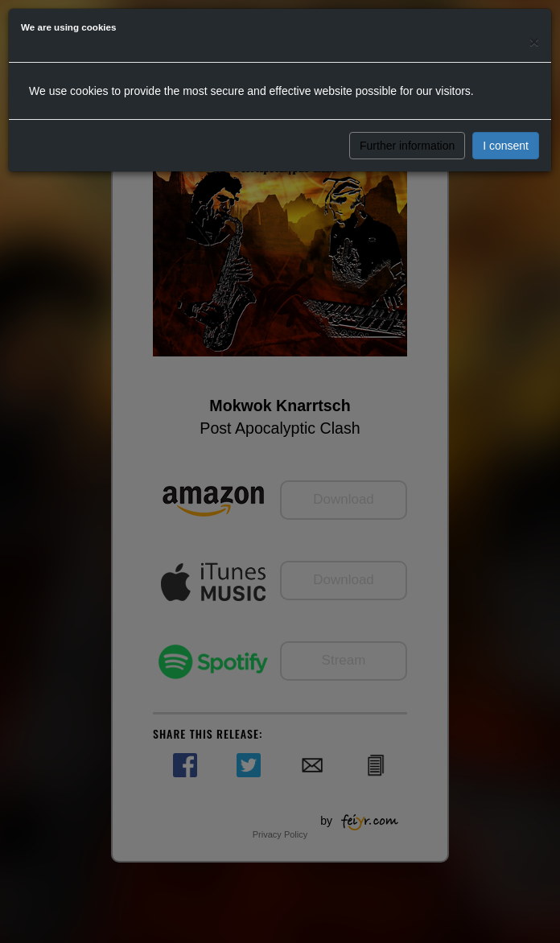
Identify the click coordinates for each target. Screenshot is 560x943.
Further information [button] (407, 146)
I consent (506, 146)
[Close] (534, 41)
